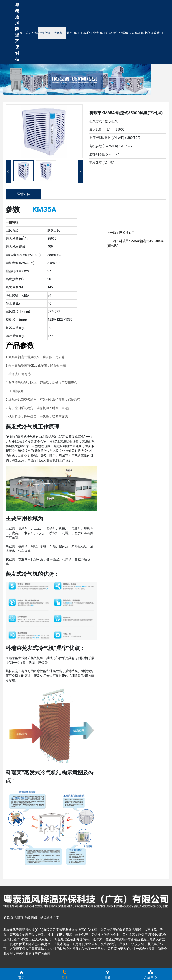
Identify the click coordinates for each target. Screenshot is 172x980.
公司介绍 (32, 33)
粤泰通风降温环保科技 (17, 32)
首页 (22, 33)
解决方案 (131, 33)
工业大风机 (98, 33)
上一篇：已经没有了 (121, 233)
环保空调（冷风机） (52, 33)
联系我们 (157, 33)
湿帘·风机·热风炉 (78, 33)
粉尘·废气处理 (115, 33)
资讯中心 (144, 33)
